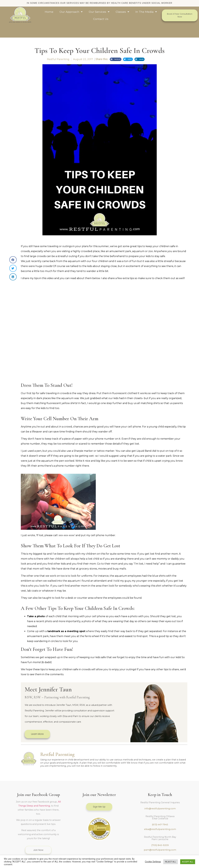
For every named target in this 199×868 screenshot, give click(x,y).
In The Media (146, 12)
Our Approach (71, 12)
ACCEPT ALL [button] (188, 862)
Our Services (99, 12)
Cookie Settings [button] (153, 862)
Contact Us (101, 19)
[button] (116, 46)
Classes (122, 12)
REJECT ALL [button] (171, 862)
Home (49, 12)
